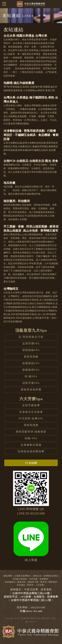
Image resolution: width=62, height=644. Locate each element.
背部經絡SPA (31, 350)
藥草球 (43, 582)
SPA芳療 (33, 579)
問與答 (30, 585)
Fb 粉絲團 (31, 463)
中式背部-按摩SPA (31, 419)
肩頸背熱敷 (31, 357)
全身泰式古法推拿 (31, 412)
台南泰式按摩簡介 (23, 576)
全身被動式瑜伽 (31, 445)
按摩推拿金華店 (51, 576)
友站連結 (21, 585)
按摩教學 (44, 579)
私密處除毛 (10, 582)
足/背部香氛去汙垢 (31, 337)
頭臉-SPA (31, 438)
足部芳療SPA (31, 343)
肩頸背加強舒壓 (31, 390)
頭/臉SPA (31, 376)
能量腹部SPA (31, 370)
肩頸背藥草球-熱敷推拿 (31, 432)
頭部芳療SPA (31, 383)
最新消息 (22, 582)
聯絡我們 (53, 582)
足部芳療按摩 (31, 405)
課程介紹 (37, 576)
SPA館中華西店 (20, 579)
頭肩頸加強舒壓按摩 (31, 451)
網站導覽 (8, 576)
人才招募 (40, 585)
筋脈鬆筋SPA (31, 363)
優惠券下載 (33, 582)
